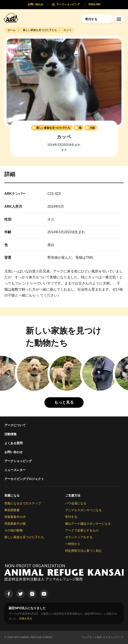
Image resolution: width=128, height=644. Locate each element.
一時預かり (73, 544)
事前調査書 (12, 510)
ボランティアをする (79, 537)
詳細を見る (26, 618)
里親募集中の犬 (15, 517)
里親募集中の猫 (15, 524)
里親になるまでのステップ (23, 503)
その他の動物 (13, 530)
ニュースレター (15, 470)
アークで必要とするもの (82, 530)
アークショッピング (18, 461)
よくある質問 (13, 443)
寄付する (71, 517)
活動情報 (10, 434)
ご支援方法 (73, 495)
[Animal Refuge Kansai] (12, 18)
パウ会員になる (76, 503)
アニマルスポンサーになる (83, 510)
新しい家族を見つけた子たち (24, 537)
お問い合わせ (13, 452)
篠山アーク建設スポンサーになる (88, 524)
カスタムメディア (113, 637)
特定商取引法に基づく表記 (83, 551)
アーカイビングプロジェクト (24, 479)
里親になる (12, 495)
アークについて (15, 425)
